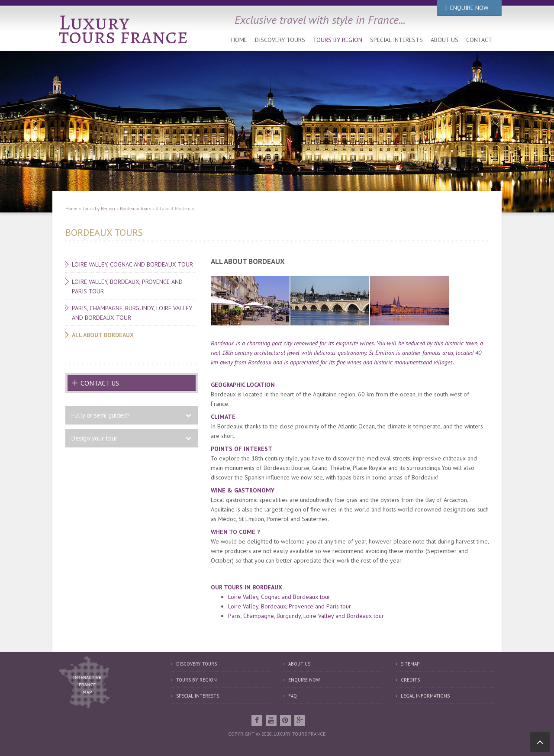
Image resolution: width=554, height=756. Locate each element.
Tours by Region (338, 40)
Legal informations (425, 696)
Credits (410, 680)
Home (239, 40)
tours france (124, 36)
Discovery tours (280, 40)
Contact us (100, 383)
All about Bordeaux (103, 335)
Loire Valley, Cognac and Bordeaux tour (132, 264)
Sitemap (410, 664)
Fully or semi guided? (101, 415)
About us (444, 40)
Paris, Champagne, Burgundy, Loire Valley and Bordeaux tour (132, 313)
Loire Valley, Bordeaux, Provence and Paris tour (127, 286)
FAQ (293, 696)
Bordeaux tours (135, 209)
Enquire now (304, 680)
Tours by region (196, 680)
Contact (479, 40)
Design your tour (94, 438)
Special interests (396, 40)
